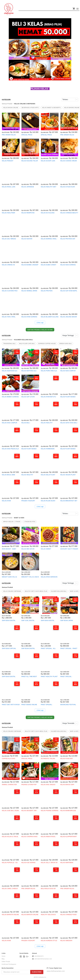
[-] (21, 957)
